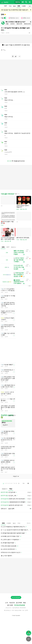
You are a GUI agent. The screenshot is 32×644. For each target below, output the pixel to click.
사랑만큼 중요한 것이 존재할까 (14, 513)
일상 (14, 6)
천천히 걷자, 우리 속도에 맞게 (14, 509)
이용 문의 (12, 613)
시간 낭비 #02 (9, 503)
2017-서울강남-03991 (17, 621)
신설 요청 (12, 426)
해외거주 (19, 24)
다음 (23, 494)
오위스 (26, 18)
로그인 (9, 161)
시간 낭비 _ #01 (9, 506)
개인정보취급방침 (19, 616)
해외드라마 (28, 24)
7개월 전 (3, 33)
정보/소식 (14, 247)
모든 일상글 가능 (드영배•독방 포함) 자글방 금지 (15, 10)
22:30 (29, 534)
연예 (19, 6)
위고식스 (14, 18)
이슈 (10, 6)
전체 (3, 247)
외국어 (12, 24)
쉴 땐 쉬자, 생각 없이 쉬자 (12, 516)
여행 (7, 24)
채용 (24, 613)
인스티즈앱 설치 (16, 608)
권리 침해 (10, 616)
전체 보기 (4, 519)
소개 (6, 613)
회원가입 (18, 2)
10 (19, 494)
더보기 (16, 487)
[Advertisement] (16, 356)
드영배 (24, 6)
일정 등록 (11, 519)
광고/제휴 (19, 613)
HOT (6, 6)
